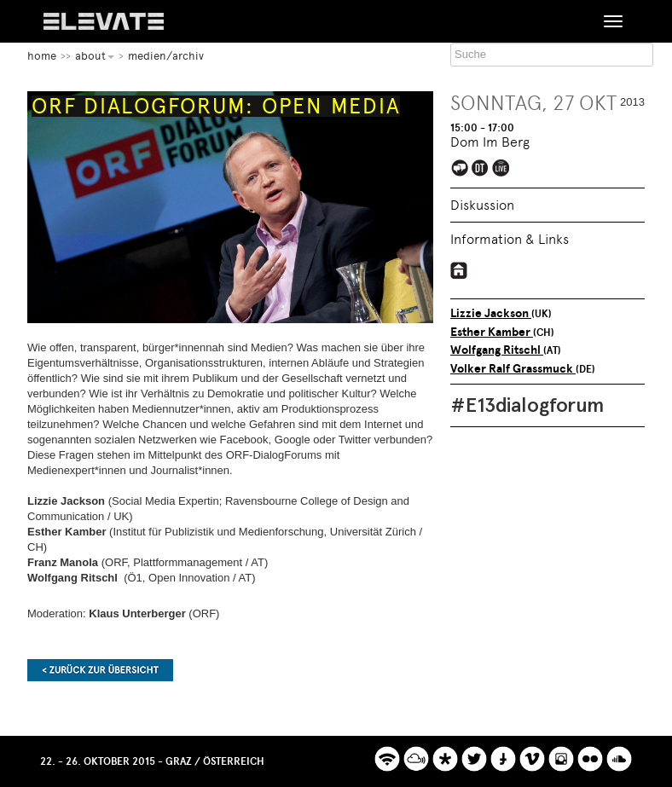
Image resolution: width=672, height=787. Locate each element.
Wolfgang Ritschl (497, 350)
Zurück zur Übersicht (100, 670)
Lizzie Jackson (491, 313)
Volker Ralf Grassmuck (513, 369)
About (95, 56)
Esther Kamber (492, 332)
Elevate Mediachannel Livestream (502, 169)
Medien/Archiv (166, 56)
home (42, 56)
